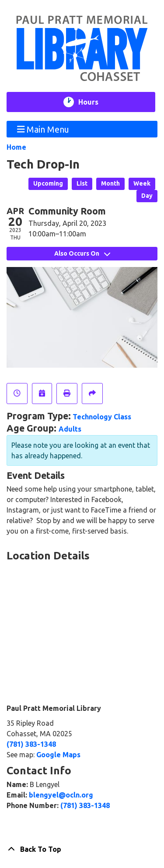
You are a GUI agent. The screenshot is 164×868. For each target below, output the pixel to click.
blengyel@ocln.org (61, 795)
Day (147, 196)
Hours (94, 102)
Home (16, 147)
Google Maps (58, 755)
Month (110, 183)
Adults (70, 429)
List (82, 183)
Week (142, 183)
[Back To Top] (82, 849)
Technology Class (102, 417)
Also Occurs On (82, 253)
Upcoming (48, 183)
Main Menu (43, 129)
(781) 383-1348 (31, 744)
